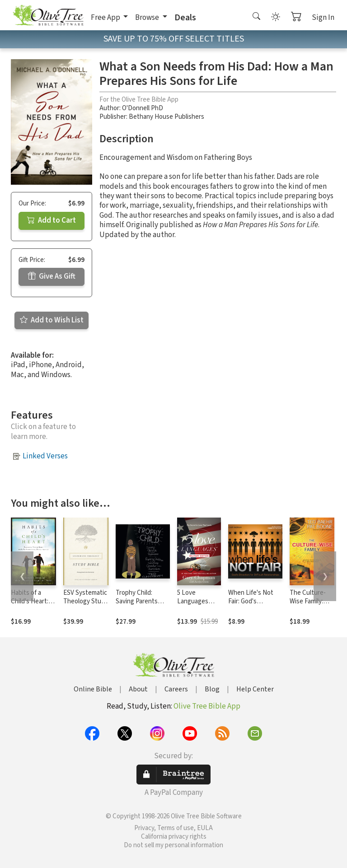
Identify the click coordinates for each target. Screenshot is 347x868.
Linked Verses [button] (45, 456)
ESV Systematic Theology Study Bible (86, 601)
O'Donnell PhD (143, 108)
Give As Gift (52, 276)
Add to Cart (52, 220)
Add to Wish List (52, 320)
